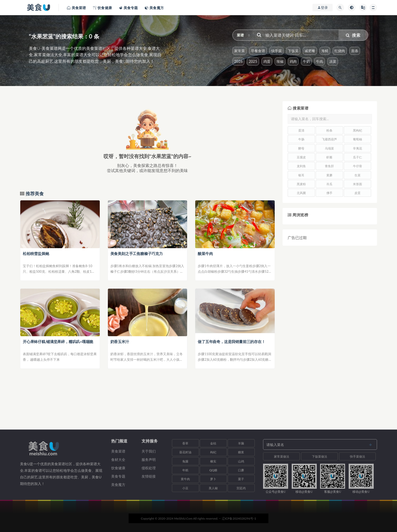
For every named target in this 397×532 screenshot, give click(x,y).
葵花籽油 (185, 452)
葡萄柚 (358, 139)
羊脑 (241, 443)
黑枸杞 (358, 130)
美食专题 (118, 476)
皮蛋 (358, 193)
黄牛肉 (185, 479)
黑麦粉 (301, 184)
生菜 (358, 175)
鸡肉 (293, 61)
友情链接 (149, 476)
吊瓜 (329, 184)
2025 (253, 61)
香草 (185, 443)
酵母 (301, 148)
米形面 (358, 184)
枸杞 (213, 452)
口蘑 (241, 470)
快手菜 (276, 51)
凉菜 (333, 61)
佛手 (329, 193)
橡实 (213, 461)
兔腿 (185, 461)
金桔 (213, 443)
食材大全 (118, 460)
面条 (355, 51)
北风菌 (301, 193)
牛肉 (320, 61)
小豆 (185, 488)
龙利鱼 (301, 166)
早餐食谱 (258, 51)
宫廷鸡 (241, 488)
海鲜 (325, 51)
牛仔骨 (358, 166)
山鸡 (241, 461)
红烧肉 (340, 51)
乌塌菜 (329, 148)
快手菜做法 (358, 456)
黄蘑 (329, 175)
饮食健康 (118, 468)
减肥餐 (310, 51)
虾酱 (329, 157)
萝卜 (213, 479)
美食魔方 (118, 485)
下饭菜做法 (320, 456)
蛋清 (301, 130)
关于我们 (149, 451)
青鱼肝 (329, 166)
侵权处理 (149, 468)
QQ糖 (213, 470)
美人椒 (213, 488)
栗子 (241, 479)
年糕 (185, 470)
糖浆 (241, 452)
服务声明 (149, 460)
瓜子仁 (358, 157)
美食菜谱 (118, 451)
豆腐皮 (301, 157)
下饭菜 (293, 51)
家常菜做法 (282, 456)
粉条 (329, 130)
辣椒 (280, 61)
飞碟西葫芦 (329, 139)
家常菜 (240, 51)
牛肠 (301, 139)
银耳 (301, 175)
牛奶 (306, 61)
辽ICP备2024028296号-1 (239, 518)
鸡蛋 (267, 61)
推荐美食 (34, 194)
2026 (238, 61)
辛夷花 (358, 148)
